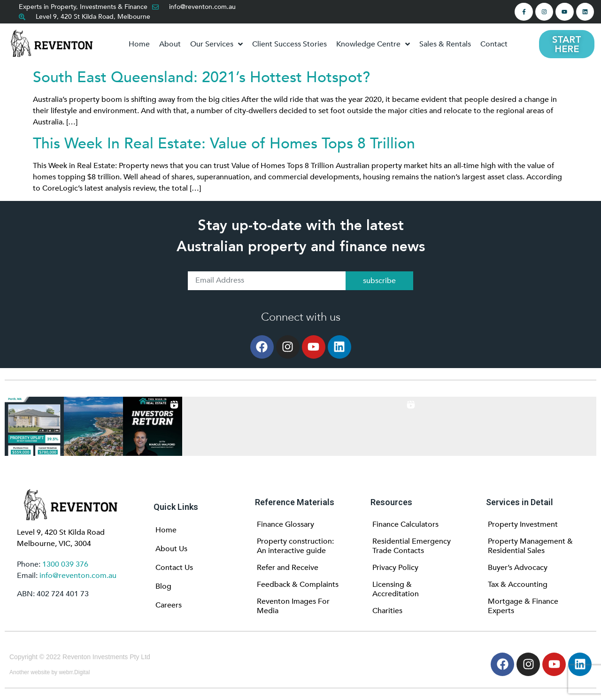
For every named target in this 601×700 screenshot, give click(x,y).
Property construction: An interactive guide (295, 546)
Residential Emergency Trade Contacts (412, 546)
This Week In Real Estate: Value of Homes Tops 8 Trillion (224, 144)
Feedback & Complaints (298, 585)
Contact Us (174, 568)
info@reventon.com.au (78, 576)
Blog (163, 586)
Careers (169, 605)
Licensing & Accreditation (396, 589)
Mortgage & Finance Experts (523, 606)
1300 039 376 (65, 564)
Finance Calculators (405, 524)
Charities (387, 611)
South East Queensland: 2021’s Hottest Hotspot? (201, 77)
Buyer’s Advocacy (518, 568)
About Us (171, 549)
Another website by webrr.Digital (50, 672)
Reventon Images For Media (293, 606)
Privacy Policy (395, 568)
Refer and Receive (288, 568)
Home (166, 530)
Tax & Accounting (518, 585)
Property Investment (523, 524)
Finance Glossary (285, 524)
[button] (34, 426)
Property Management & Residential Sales (530, 546)
